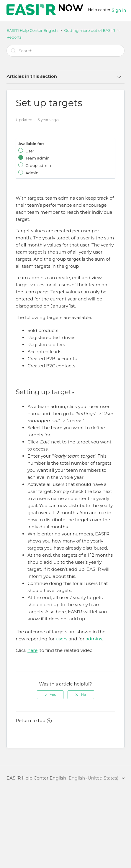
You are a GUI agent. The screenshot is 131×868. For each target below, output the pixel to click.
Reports (14, 37)
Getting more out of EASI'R (90, 30)
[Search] (65, 51)
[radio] (50, 695)
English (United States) (94, 778)
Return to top (34, 720)
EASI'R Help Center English (32, 30)
